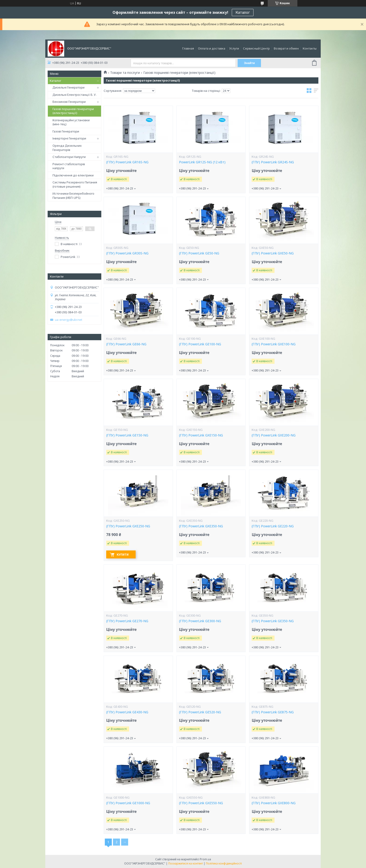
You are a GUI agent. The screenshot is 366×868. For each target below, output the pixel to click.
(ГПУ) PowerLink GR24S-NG (273, 162)
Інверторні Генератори (69, 138)
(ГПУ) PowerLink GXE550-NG (201, 803)
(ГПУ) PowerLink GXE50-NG (273, 253)
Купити (123, 555)
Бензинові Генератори (69, 102)
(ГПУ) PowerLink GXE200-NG (274, 435)
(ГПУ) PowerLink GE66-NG (126, 344)
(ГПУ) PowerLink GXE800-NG (274, 803)
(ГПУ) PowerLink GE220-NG (273, 526)
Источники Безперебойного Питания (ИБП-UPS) (73, 196)
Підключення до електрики (73, 175)
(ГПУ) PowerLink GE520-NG (200, 712)
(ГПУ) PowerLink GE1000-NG (128, 803)
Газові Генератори (66, 131)
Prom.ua (205, 859)
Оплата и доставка (212, 48)
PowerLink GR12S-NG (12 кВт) (202, 162)
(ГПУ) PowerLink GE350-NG (273, 621)
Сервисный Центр (256, 48)
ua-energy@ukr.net (69, 320)
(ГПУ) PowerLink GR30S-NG (127, 253)
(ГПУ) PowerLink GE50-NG (199, 253)
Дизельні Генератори (69, 87)
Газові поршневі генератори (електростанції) (73, 111)
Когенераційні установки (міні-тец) (71, 122)
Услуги (234, 48)
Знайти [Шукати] (249, 63)
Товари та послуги (125, 73)
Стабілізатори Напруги (69, 157)
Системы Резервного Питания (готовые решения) (75, 184)
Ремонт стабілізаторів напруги (69, 166)
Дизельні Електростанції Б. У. (74, 95)
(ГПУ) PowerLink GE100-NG (200, 344)
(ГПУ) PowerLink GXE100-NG (274, 344)
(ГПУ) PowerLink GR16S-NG (127, 162)
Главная (188, 48)
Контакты (310, 48)
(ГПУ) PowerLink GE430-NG (127, 712)
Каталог (243, 12)
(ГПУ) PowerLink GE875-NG (273, 712)
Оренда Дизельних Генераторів (67, 148)
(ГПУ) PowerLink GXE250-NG (128, 526)
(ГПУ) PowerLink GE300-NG (200, 621)
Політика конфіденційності (224, 863)
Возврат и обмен (286, 48)
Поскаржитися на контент (186, 863)
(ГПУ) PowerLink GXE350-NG (201, 526)
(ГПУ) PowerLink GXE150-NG (201, 435)
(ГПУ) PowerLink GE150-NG (127, 435)
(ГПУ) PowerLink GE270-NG (127, 621)
